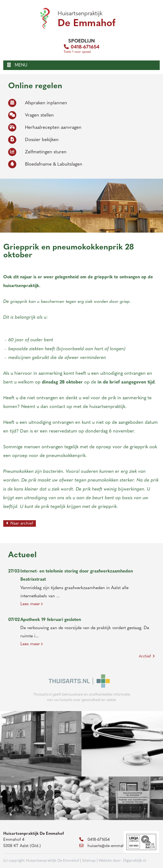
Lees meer (32, 604)
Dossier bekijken (33, 140)
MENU (17, 65)
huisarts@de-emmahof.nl (106, 846)
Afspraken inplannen (38, 103)
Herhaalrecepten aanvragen (45, 128)
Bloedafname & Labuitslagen (45, 164)
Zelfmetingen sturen (37, 152)
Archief (147, 657)
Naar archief (20, 523)
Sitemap (89, 861)
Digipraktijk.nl (134, 861)
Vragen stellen (31, 115)
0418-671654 (82, 47)
